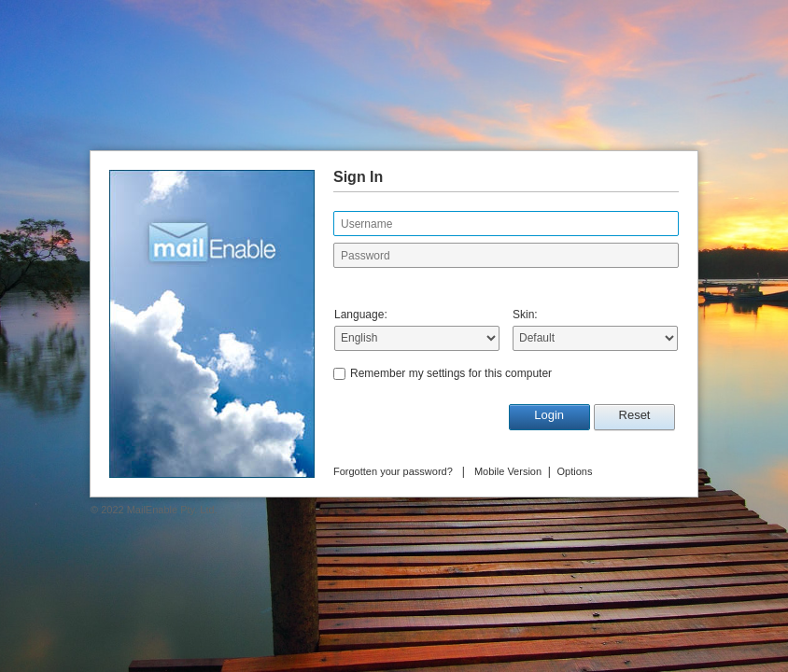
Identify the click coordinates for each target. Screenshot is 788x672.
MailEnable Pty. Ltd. (172, 510)
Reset (635, 415)
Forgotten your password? (393, 471)
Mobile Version (508, 471)
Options (575, 471)
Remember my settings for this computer (451, 373)
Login (549, 415)
